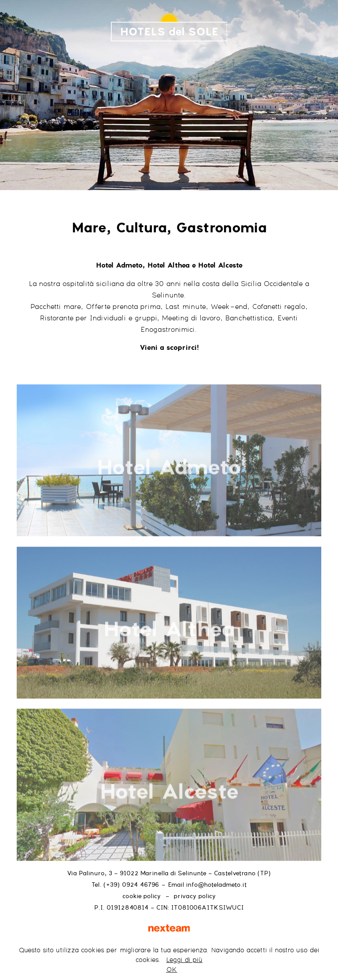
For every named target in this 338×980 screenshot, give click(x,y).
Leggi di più (184, 960)
